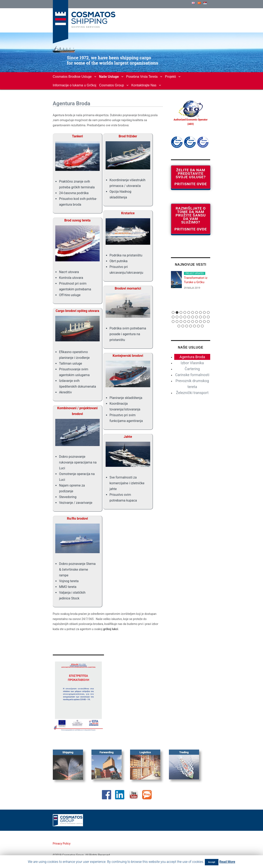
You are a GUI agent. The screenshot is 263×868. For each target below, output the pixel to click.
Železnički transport (192, 393)
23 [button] (181, 322)
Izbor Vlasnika (192, 363)
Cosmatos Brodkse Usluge (72, 77)
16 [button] (193, 317)
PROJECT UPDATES (195, 273)
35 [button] (194, 326)
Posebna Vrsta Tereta (142, 77)
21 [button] (173, 322)
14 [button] (185, 317)
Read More (227, 862)
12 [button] (177, 317)
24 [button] (185, 322)
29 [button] (204, 322)
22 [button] (177, 322)
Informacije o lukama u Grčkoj (75, 85)
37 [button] (202, 326)
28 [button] (200, 322)
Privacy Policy (62, 844)
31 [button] (179, 326)
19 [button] (204, 317)
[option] (191, 282)
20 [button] (208, 317)
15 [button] (189, 317)
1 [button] (173, 312)
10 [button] (208, 312)
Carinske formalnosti (192, 375)
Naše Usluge (109, 77)
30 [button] (208, 322)
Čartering (192, 369)
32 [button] (183, 326)
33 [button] (187, 326)
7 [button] (197, 312)
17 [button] (197, 317)
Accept (212, 862)
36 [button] (198, 326)
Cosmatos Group (111, 85)
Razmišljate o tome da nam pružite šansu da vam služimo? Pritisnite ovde (191, 219)
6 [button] (193, 312)
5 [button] (189, 312)
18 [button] (200, 317)
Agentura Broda (192, 357)
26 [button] (193, 322)
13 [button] (181, 317)
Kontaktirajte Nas (144, 85)
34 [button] (191, 326)
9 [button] (204, 312)
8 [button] (200, 312)
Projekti (170, 77)
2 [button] (177, 312)
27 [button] (197, 322)
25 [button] (189, 322)
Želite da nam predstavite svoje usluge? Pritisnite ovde (191, 177)
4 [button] (185, 312)
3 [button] (181, 312)
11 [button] (173, 317)
